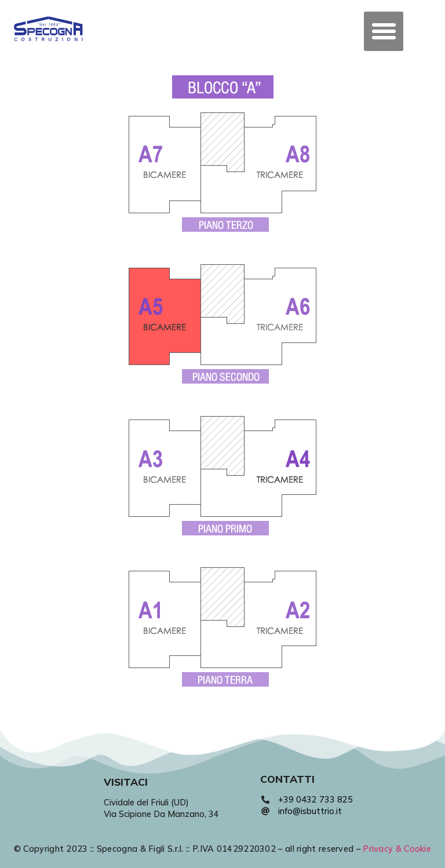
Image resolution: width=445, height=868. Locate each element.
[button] (384, 31)
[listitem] (165, 165)
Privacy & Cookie (397, 849)
